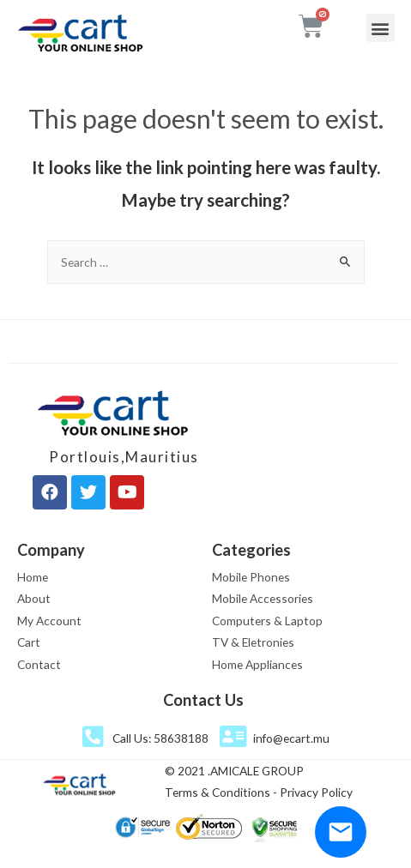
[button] (381, 28)
